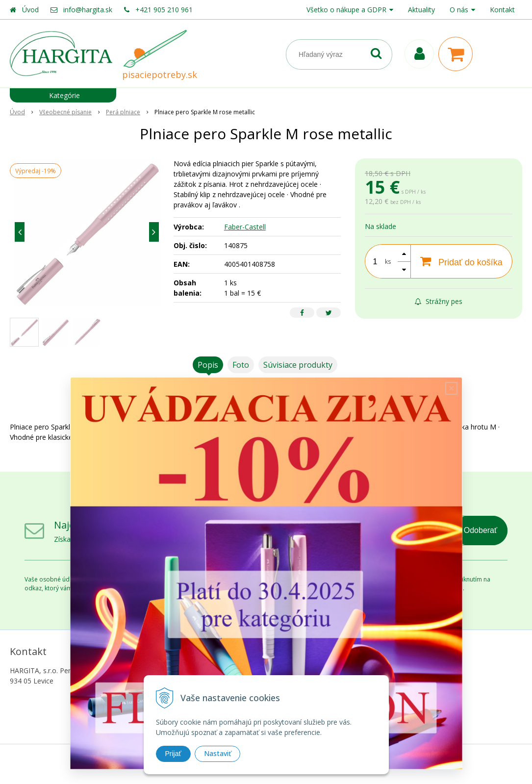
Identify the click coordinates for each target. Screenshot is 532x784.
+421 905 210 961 (164, 10)
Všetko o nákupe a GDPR (346, 10)
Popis (208, 365)
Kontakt (502, 10)
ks (388, 262)
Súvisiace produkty (298, 365)
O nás (459, 10)
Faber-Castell (245, 227)
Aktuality (421, 10)
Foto (241, 365)
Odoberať (481, 530)
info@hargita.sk (88, 10)
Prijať (173, 754)
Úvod (30, 10)
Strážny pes (439, 301)
